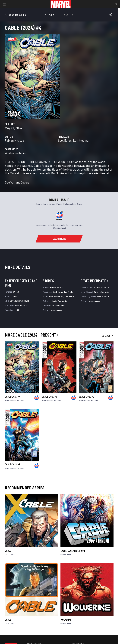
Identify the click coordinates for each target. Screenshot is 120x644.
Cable (8, 551)
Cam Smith (69, 296)
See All (107, 336)
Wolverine (66, 620)
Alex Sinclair (103, 296)
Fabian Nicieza (14, 140)
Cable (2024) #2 (87, 397)
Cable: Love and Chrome (73, 551)
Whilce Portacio (15, 153)
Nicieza (8, 400)
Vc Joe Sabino (58, 305)
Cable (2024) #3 (50, 397)
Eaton (14, 400)
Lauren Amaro (56, 310)
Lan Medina (81, 140)
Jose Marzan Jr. (56, 296)
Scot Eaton (65, 140)
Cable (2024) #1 (13, 464)
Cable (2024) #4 (13, 397)
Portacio (20, 400)
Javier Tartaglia (60, 301)
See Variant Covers (17, 182)
